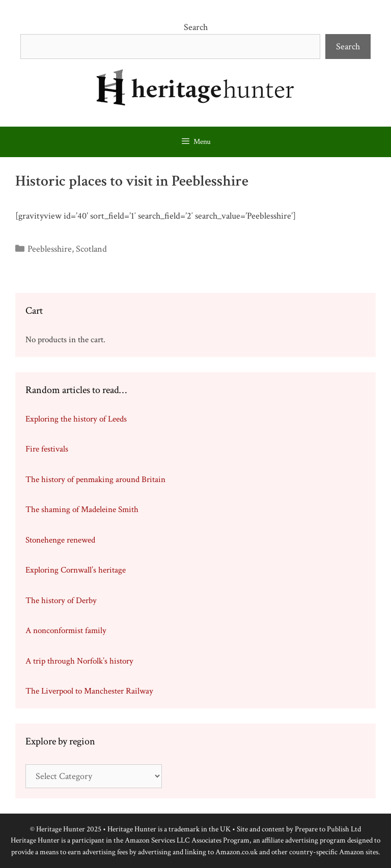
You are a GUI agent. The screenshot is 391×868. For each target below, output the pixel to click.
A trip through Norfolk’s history (79, 661)
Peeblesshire (50, 249)
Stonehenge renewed (60, 540)
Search (196, 27)
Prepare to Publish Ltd (328, 829)
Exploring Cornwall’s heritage (76, 570)
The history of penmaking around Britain (95, 480)
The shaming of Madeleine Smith (82, 510)
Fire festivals (47, 449)
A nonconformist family (66, 631)
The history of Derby (61, 601)
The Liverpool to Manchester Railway (89, 691)
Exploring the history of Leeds (76, 419)
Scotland (91, 249)
